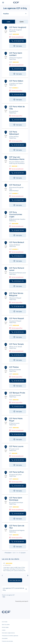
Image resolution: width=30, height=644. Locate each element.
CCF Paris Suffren (17, 472)
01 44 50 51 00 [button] (18, 434)
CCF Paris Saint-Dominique (16, 499)
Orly (4, 597)
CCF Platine (14, 367)
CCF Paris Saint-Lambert (16, 54)
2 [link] (14, 553)
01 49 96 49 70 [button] (18, 355)
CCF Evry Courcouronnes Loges (16, 214)
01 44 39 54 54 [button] (18, 332)
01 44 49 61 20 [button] (18, 486)
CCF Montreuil (15, 185)
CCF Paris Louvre (16, 446)
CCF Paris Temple (16, 344)
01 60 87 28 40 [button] (18, 230)
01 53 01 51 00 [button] (18, 120)
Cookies (4, 630)
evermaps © (25, 601)
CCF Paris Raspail (17, 318)
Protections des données (7, 641)
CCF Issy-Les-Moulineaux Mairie (17, 158)
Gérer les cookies (6, 625)
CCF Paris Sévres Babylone (16, 294)
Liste (8, 22)
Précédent (8, 553)
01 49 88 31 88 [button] (18, 200)
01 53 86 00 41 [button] (18, 256)
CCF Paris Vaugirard (18, 27)
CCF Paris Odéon (16, 81)
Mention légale (5, 627)
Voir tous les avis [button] (15, 580)
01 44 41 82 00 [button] (18, 95)
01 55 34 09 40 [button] (18, 460)
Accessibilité (5, 638)
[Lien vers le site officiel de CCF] (16, 2)
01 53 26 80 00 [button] (18, 542)
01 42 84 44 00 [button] (18, 306)
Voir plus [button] (18, 46)
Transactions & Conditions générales (10, 636)
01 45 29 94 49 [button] (18, 173)
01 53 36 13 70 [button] (18, 281)
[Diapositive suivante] (28, 576)
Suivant (23, 553)
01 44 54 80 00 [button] (18, 145)
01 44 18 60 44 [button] (18, 514)
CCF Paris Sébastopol (14, 133)
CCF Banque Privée (17, 393)
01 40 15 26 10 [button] (18, 406)
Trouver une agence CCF (8, 595)
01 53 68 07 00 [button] (18, 41)
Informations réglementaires (8, 633)
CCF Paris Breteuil (17, 242)
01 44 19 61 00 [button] (18, 69)
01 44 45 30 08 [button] (18, 381)
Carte (22, 22)
